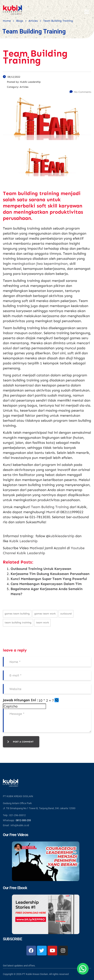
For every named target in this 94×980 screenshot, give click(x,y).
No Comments (80, 92)
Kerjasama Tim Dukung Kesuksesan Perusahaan (50, 574)
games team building (17, 614)
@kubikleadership (60, 536)
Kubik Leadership (23, 541)
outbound (66, 614)
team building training (18, 623)
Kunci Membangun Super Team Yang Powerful (49, 579)
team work (42, 623)
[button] (57, 700)
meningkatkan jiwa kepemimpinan (40, 264)
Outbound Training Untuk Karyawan (41, 569)
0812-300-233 (23, 820)
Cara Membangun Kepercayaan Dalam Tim (46, 584)
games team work (45, 614)
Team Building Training (50, 507)
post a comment (20, 742)
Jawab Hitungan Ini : (20, 700)
